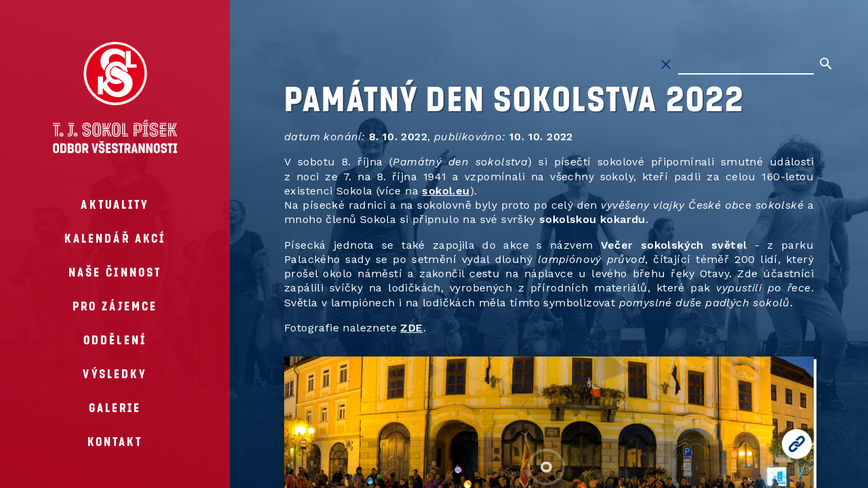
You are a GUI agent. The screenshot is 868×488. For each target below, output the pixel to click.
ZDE (411, 328)
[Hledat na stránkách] (746, 64)
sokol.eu (446, 191)
